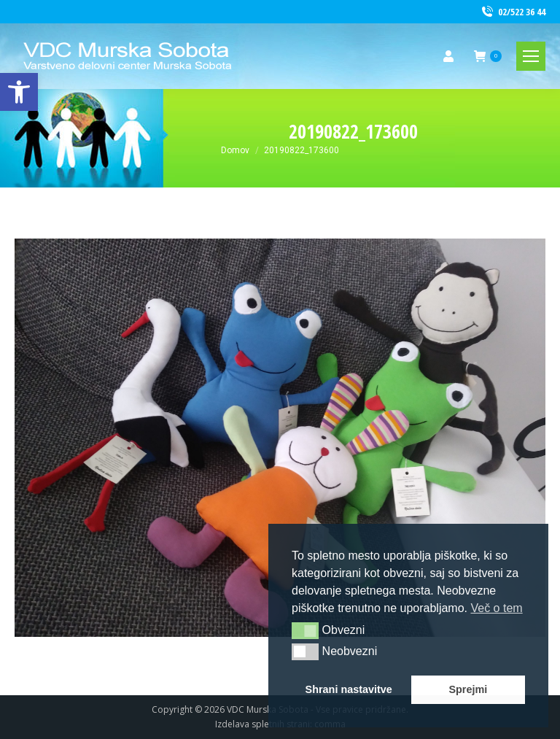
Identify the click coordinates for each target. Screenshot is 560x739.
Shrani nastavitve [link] (349, 689)
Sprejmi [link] (468, 689)
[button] (305, 630)
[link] (19, 92)
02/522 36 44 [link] (513, 12)
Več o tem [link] (496, 608)
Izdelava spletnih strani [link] (262, 724)
